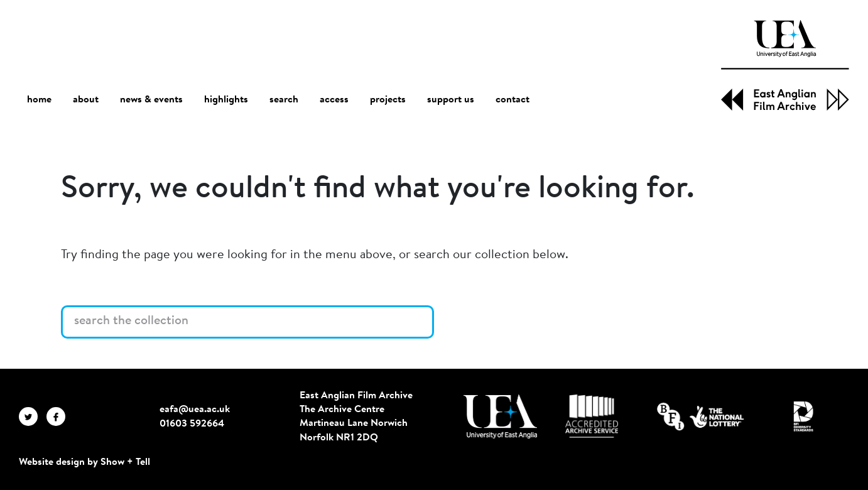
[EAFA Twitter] (33, 416)
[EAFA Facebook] (59, 416)
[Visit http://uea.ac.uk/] (500, 416)
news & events (151, 100)
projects (388, 100)
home (39, 100)
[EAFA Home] (785, 65)
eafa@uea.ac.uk (195, 410)
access (334, 100)
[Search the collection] (247, 322)
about (86, 100)
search (284, 100)
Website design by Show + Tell (84, 462)
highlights (226, 100)
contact (513, 100)
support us (451, 100)
